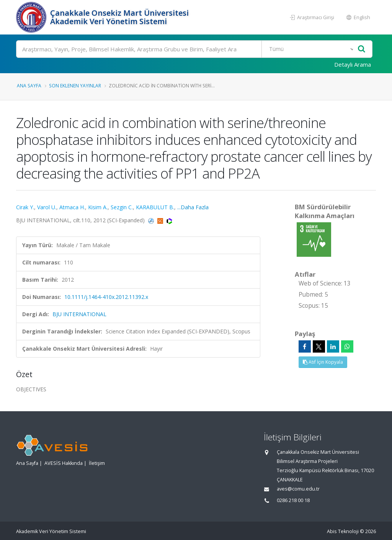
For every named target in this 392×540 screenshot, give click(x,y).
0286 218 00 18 (293, 500)
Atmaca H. (72, 207)
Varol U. (47, 207)
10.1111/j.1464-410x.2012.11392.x (106, 297)
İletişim (97, 463)
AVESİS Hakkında (64, 463)
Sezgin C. (122, 207)
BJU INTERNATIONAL (79, 314)
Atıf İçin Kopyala (323, 362)
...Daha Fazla (193, 207)
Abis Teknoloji (343, 531)
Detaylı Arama (353, 64)
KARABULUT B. (155, 207)
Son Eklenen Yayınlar (75, 85)
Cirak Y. (25, 207)
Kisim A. (98, 207)
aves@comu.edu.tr (298, 489)
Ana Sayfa (29, 85)
